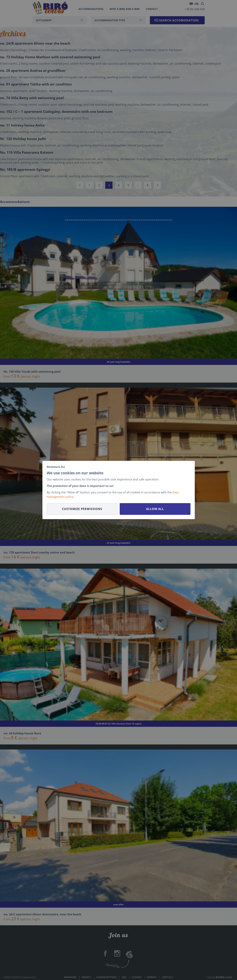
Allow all (155, 509)
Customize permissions (82, 509)
